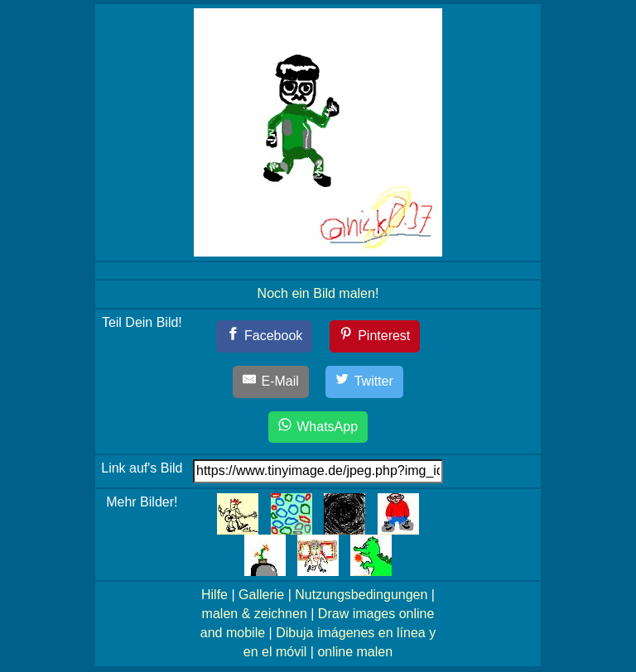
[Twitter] (364, 382)
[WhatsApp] (318, 427)
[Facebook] (265, 336)
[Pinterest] (375, 336)
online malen (355, 652)
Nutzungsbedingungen (361, 595)
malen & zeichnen (255, 614)
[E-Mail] (271, 382)
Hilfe (214, 595)
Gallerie (261, 595)
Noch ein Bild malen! (318, 293)
